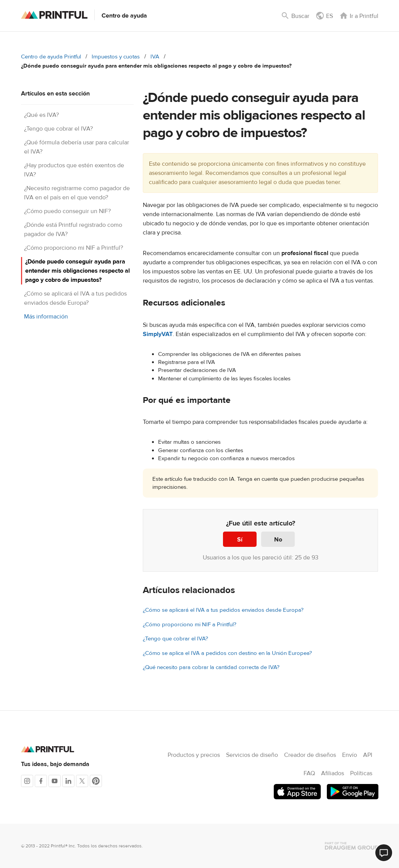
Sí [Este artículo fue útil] (240, 540)
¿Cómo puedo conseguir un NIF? (67, 211)
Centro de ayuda (124, 16)
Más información (46, 317)
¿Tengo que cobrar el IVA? (58, 129)
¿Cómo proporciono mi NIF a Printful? (73, 248)
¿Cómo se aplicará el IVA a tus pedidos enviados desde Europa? (223, 610)
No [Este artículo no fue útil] (278, 540)
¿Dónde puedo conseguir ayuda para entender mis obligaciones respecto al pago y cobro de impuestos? (78, 271)
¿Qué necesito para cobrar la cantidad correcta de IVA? (211, 667)
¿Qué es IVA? (41, 115)
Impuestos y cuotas (116, 57)
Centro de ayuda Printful (51, 57)
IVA (155, 57)
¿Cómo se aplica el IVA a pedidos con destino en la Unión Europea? (227, 653)
